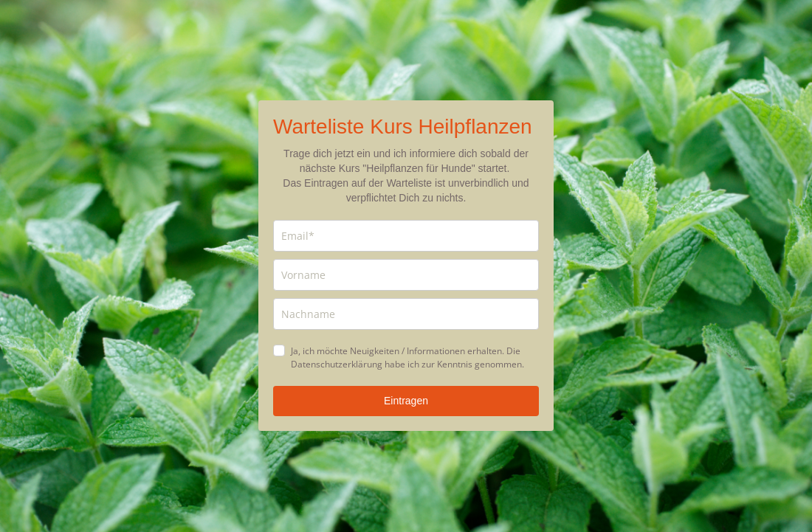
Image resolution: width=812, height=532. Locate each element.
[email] (406, 236)
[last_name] (406, 314)
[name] (406, 275)
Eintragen (406, 401)
